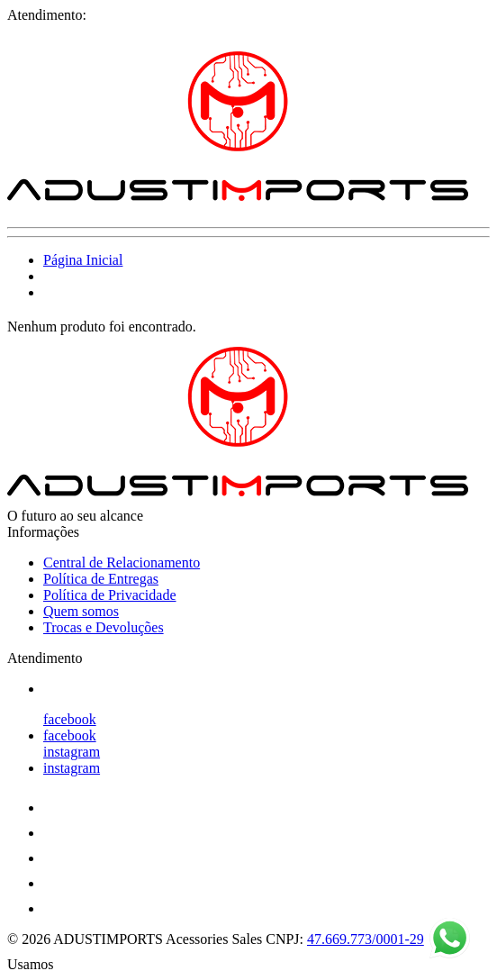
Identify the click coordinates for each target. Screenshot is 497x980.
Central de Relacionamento (122, 563)
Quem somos (81, 611)
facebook (70, 719)
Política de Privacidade (110, 595)
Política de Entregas (101, 579)
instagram (72, 752)
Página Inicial (83, 260)
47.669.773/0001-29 (366, 939)
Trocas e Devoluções (104, 627)
